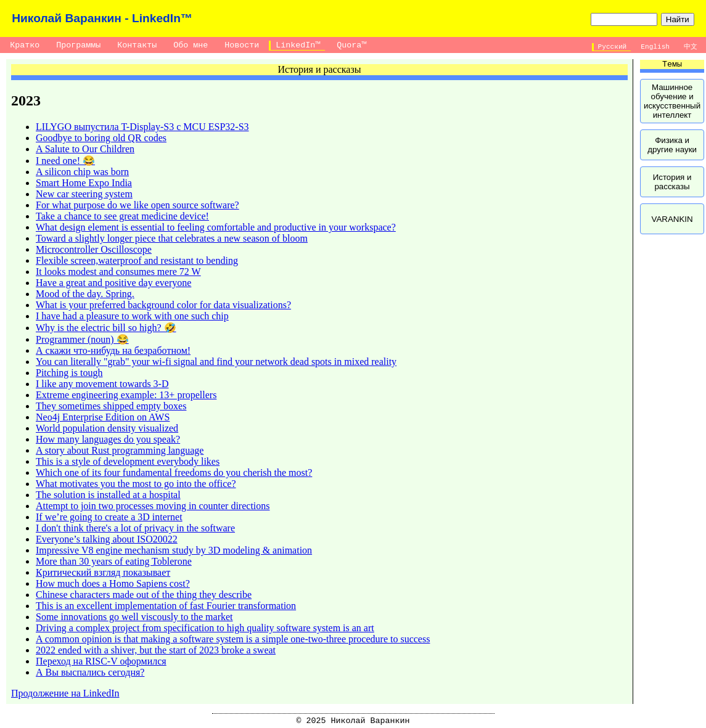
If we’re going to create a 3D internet (109, 517)
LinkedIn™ (298, 45)
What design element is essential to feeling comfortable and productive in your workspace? (216, 227)
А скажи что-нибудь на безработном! (113, 350)
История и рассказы (672, 182)
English (655, 47)
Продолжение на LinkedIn (65, 693)
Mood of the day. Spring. (85, 294)
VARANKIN (672, 219)
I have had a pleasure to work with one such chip (132, 316)
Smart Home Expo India (84, 183)
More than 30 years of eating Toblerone (114, 561)
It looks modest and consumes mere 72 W (118, 272)
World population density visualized (107, 428)
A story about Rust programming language (120, 450)
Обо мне (191, 45)
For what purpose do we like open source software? (138, 205)
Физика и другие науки (672, 145)
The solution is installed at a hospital (108, 495)
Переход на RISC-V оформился (101, 661)
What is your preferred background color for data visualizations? (163, 305)
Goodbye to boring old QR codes (101, 138)
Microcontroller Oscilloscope (94, 249)
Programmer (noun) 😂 (82, 339)
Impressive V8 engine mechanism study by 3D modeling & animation (174, 550)
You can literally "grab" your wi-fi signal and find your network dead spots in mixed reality (216, 362)
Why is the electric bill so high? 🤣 (106, 328)
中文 (690, 47)
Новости (242, 45)
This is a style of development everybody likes (128, 461)
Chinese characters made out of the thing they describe (144, 595)
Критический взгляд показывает (103, 572)
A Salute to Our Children (85, 149)
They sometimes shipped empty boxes (111, 406)
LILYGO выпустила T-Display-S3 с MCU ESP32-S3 (142, 127)
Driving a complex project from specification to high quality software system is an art (205, 628)
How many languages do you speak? (108, 439)
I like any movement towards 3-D (102, 384)
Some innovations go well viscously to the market (134, 617)
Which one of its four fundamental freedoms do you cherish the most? (174, 472)
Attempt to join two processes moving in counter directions (153, 506)
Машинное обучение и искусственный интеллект (672, 101)
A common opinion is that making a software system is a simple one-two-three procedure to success (233, 639)
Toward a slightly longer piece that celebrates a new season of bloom (172, 238)
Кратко (25, 45)
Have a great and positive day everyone (113, 283)
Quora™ (351, 45)
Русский (612, 47)
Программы (78, 45)
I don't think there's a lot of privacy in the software (135, 528)
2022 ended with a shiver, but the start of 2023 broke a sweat (156, 650)
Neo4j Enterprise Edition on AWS (103, 417)
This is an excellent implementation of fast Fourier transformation (166, 606)
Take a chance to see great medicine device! (122, 216)
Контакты (137, 45)
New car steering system (84, 194)
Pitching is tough (69, 373)
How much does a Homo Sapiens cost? (113, 583)
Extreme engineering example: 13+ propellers (126, 395)
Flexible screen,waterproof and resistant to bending (137, 260)
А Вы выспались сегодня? (90, 672)
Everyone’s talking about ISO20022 (107, 539)
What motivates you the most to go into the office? (136, 484)
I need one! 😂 (65, 161)
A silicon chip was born (82, 172)
